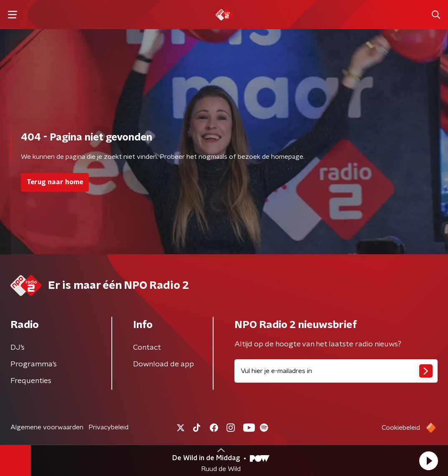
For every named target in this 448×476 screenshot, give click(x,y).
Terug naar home (55, 182)
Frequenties (31, 381)
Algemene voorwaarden (47, 427)
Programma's (34, 364)
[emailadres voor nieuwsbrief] (336, 371)
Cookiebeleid (401, 428)
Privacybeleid (108, 427)
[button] (428, 461)
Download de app (164, 364)
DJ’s (18, 348)
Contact (147, 348)
